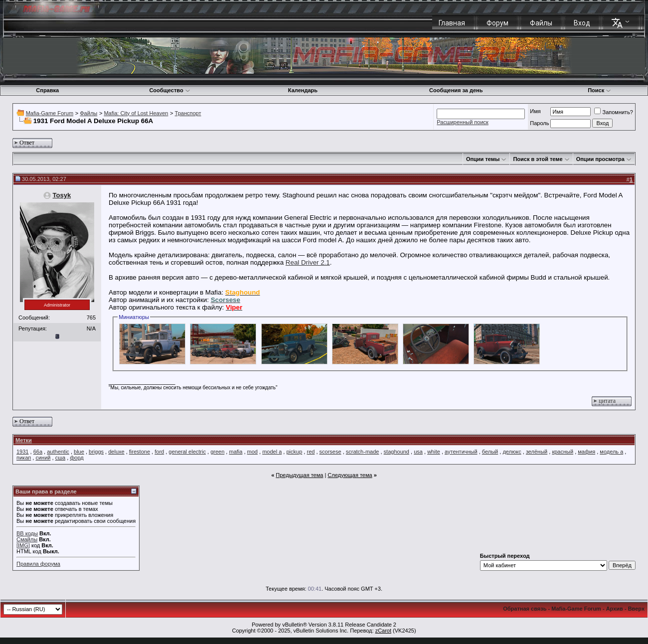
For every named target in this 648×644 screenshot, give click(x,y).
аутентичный (461, 452)
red (311, 452)
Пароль (539, 123)
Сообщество (169, 90)
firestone (140, 452)
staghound (397, 452)
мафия (586, 452)
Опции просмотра (600, 159)
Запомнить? (614, 112)
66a (38, 452)
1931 (22, 452)
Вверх (636, 609)
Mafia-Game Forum (50, 113)
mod (252, 452)
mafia (236, 452)
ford (159, 452)
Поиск (599, 90)
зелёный (537, 452)
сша (60, 458)
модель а (611, 452)
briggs (96, 452)
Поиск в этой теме (538, 159)
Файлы (541, 23)
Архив (615, 609)
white (434, 452)
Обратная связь (525, 609)
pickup (294, 452)
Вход (582, 23)
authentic (58, 452)
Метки (24, 440)
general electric (187, 452)
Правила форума (38, 564)
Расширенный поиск (463, 122)
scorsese (330, 452)
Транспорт (188, 113)
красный (563, 452)
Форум (497, 23)
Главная (452, 23)
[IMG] (23, 545)
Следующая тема (350, 475)
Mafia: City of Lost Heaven (136, 113)
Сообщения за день (456, 90)
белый (490, 452)
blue (79, 452)
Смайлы (27, 539)
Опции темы (483, 159)
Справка (47, 90)
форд (77, 458)
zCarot (383, 631)
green (217, 452)
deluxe (116, 452)
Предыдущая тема (299, 475)
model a (272, 452)
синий (43, 458)
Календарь (303, 90)
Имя (535, 111)
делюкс (512, 452)
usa (418, 452)
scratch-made (363, 452)
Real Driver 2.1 (308, 262)
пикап (24, 458)
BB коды (27, 533)
